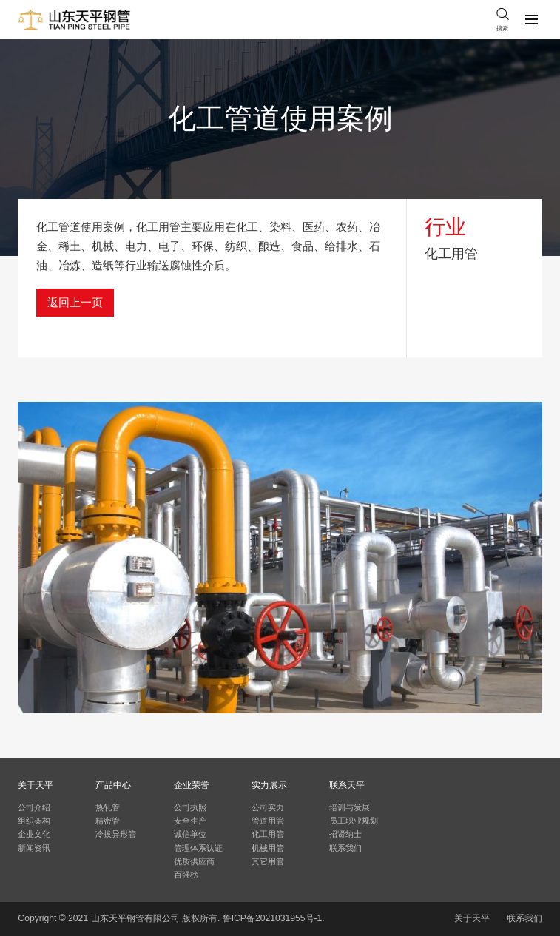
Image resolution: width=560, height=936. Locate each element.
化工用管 (451, 253)
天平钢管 (126, 918)
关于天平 (472, 918)
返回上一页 (75, 302)
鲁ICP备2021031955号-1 (273, 918)
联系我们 (524, 918)
